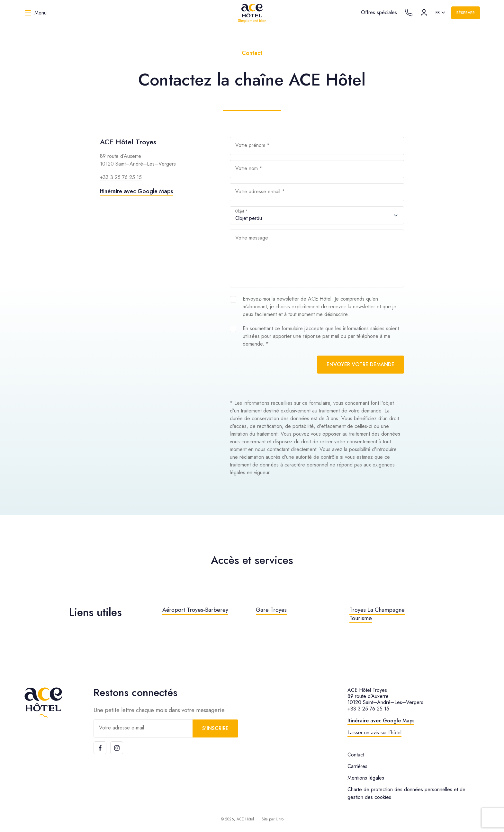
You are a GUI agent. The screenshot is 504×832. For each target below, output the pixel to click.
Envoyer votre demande (360, 364)
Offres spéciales (379, 12)
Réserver (466, 13)
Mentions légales (366, 778)
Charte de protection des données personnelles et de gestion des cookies (406, 793)
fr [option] (438, 13)
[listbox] (441, 13)
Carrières (357, 766)
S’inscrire (215, 728)
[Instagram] (117, 748)
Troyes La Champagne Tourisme (377, 614)
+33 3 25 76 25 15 (121, 177)
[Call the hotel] (409, 13)
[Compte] (424, 13)
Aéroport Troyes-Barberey (195, 610)
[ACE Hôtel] (252, 13)
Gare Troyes (271, 610)
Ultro (280, 819)
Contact (356, 755)
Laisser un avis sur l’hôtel (374, 733)
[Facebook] (100, 748)
